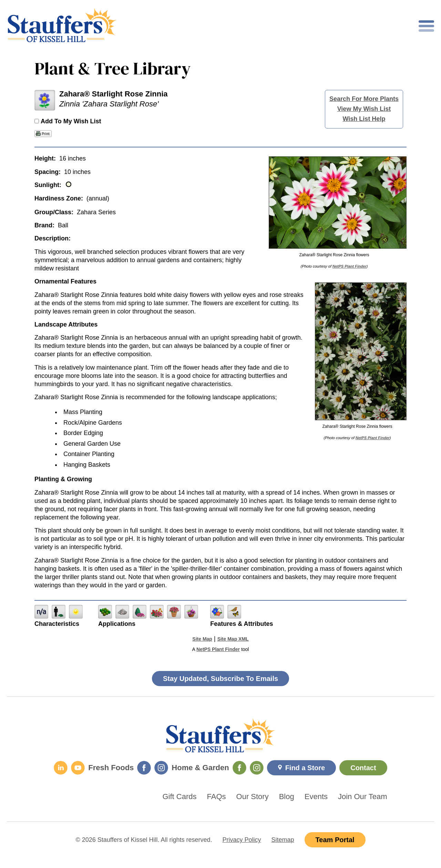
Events (316, 797)
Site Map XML (233, 639)
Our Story (253, 797)
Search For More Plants (364, 99)
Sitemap (283, 840)
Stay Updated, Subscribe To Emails (220, 679)
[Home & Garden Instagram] (257, 768)
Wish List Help (364, 119)
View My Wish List (364, 109)
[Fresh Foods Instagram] (161, 768)
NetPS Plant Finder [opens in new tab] (218, 649)
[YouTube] (78, 768)
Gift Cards (180, 797)
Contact (363, 768)
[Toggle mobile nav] (426, 26)
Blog (287, 797)
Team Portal (335, 840)
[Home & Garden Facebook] (239, 768)
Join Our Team (363, 797)
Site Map (202, 639)
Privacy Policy (242, 840)
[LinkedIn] (61, 768)
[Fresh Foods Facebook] (144, 768)
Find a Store (305, 768)
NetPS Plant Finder (350, 266)
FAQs (217, 797)
